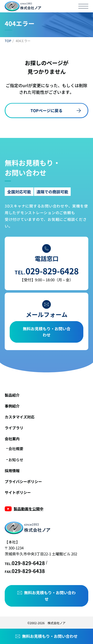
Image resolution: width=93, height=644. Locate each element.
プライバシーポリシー (23, 481)
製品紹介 (12, 395)
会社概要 (16, 449)
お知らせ (16, 460)
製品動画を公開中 (29, 509)
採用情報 (12, 471)
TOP (8, 41)
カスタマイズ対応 (20, 417)
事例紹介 (12, 406)
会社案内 (12, 439)
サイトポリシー (18, 492)
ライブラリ (14, 428)
